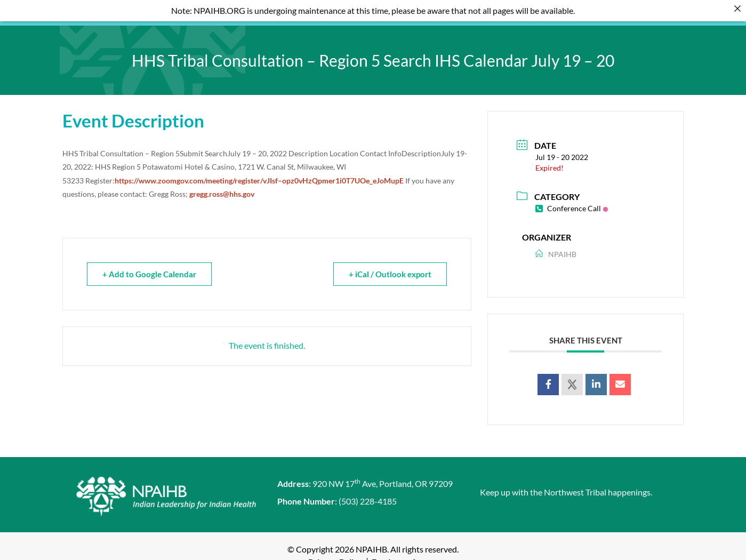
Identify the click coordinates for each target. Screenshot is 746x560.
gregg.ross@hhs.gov (222, 186)
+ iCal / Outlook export (390, 267)
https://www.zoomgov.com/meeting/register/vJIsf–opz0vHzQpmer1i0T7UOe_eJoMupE (259, 173)
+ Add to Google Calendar (149, 267)
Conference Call (572, 200)
